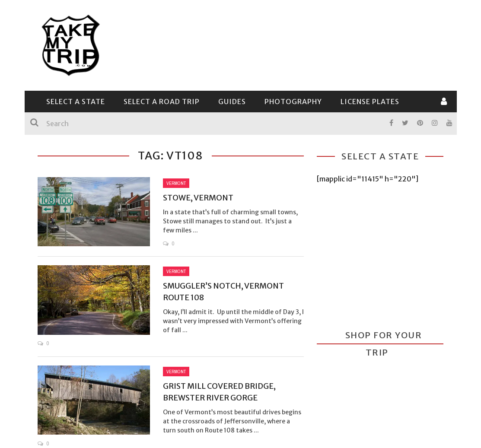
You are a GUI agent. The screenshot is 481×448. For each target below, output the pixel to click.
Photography (293, 102)
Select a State (76, 102)
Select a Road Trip (162, 102)
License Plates (370, 102)
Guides (232, 102)
